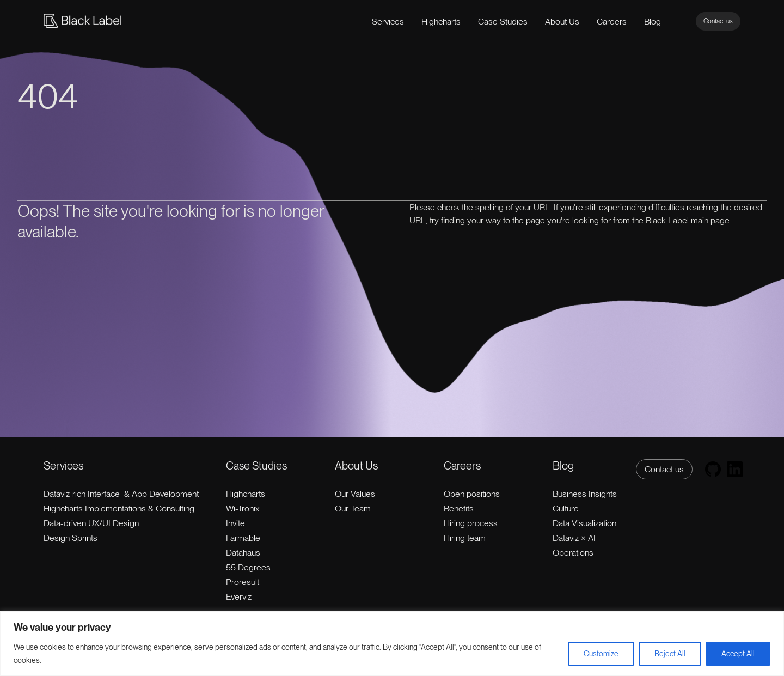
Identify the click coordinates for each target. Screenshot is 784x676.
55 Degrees (248, 567)
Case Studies (503, 22)
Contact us (718, 21)
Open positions (472, 494)
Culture (566, 508)
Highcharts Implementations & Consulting (119, 508)
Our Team (353, 508)
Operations (573, 553)
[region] (392, 644)
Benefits (459, 508)
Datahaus (243, 553)
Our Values (355, 494)
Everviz (239, 597)
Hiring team (465, 538)
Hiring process (471, 523)
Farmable (243, 538)
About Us (562, 22)
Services (388, 22)
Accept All (738, 654)
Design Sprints (71, 538)
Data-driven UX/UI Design (91, 523)
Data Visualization (584, 523)
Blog (653, 22)
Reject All (670, 654)
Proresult (243, 582)
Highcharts (441, 22)
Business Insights (585, 494)
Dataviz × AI (574, 538)
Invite (235, 523)
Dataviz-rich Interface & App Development (121, 494)
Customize (601, 654)
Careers (612, 22)
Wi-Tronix (243, 508)
